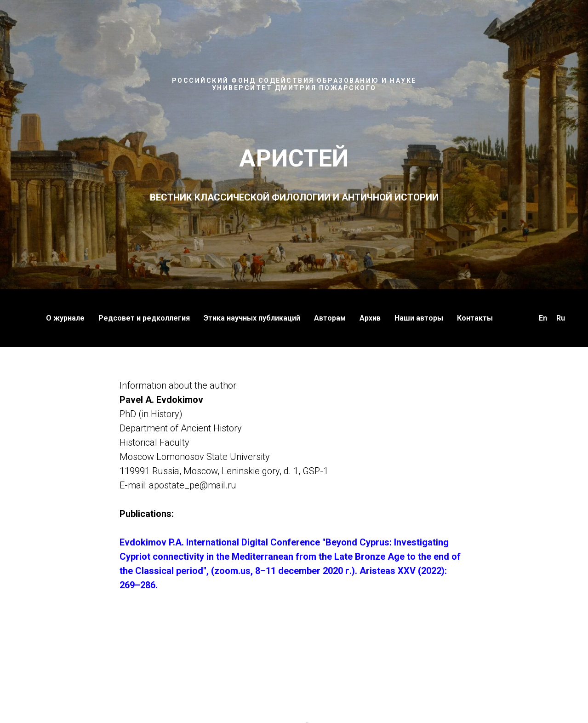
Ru (561, 318)
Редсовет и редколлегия (144, 318)
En (543, 318)
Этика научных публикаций (252, 318)
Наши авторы (419, 318)
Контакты (475, 318)
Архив (370, 318)
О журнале (65, 318)
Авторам (330, 318)
